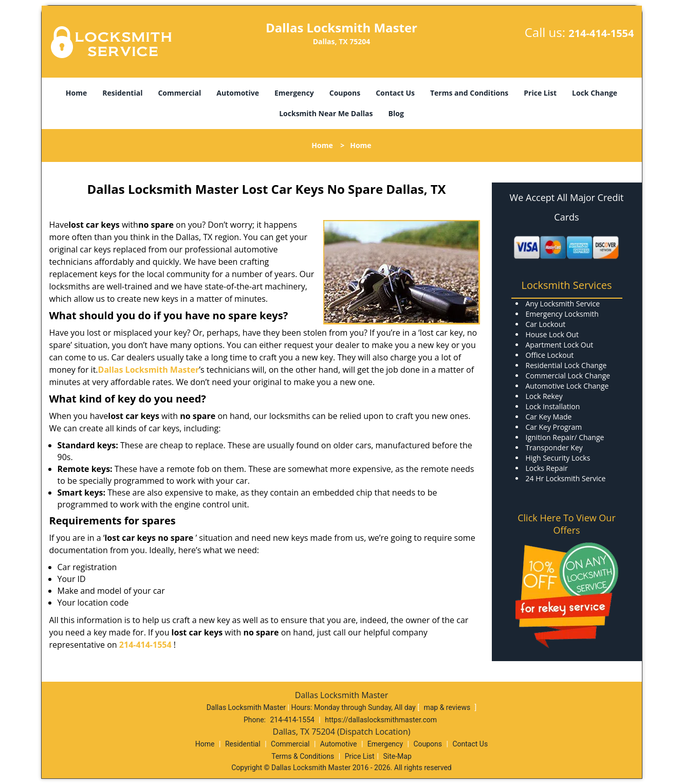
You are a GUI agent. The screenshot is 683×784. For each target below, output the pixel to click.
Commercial (179, 93)
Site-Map (398, 756)
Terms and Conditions (469, 93)
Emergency (294, 93)
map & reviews (448, 707)
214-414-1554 (601, 33)
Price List (540, 93)
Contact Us (395, 93)
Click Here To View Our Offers (567, 524)
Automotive (238, 93)
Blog (396, 113)
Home (76, 93)
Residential (122, 93)
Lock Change (595, 93)
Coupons (345, 93)
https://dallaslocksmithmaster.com (381, 720)
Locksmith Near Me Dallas (326, 113)
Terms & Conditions (303, 756)
